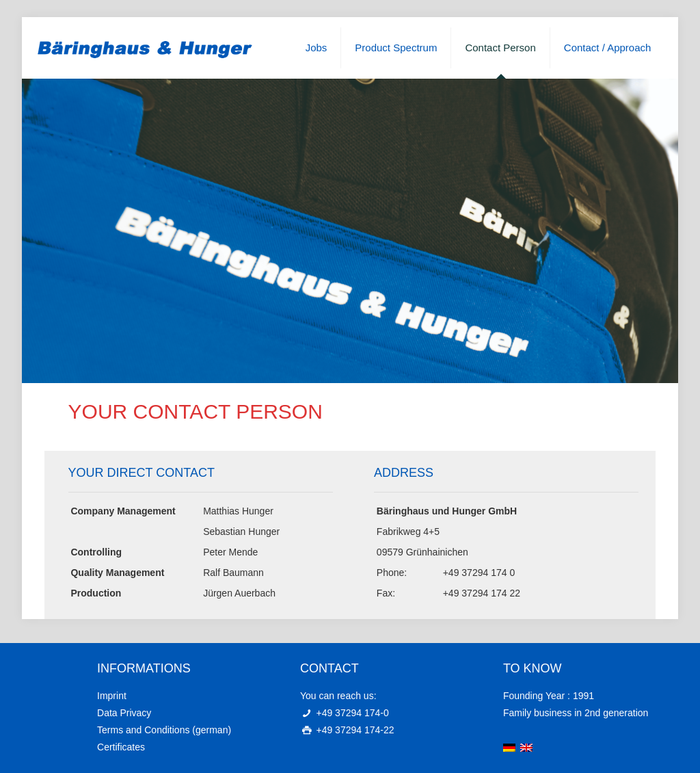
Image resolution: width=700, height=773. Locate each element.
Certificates (121, 747)
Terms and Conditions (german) (164, 730)
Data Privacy (124, 713)
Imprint (112, 696)
